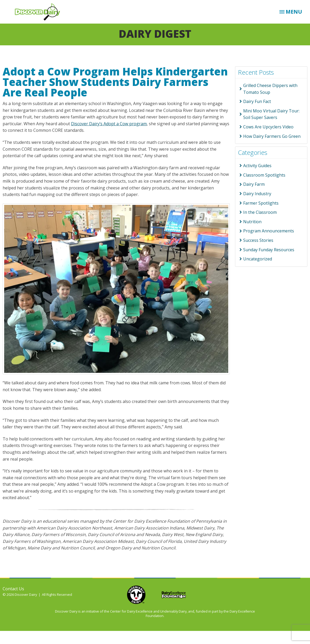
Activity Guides (257, 166)
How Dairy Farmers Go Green (272, 136)
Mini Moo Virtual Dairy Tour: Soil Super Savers (271, 114)
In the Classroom (260, 212)
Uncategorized (258, 259)
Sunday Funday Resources (269, 250)
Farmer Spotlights (261, 203)
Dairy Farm (254, 184)
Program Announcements (269, 231)
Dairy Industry (257, 194)
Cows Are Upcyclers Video (268, 127)
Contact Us (13, 589)
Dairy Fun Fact (257, 101)
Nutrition (252, 222)
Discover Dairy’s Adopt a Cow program (109, 124)
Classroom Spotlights (264, 175)
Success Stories (258, 240)
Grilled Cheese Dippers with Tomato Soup (270, 89)
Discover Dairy (39, 12)
